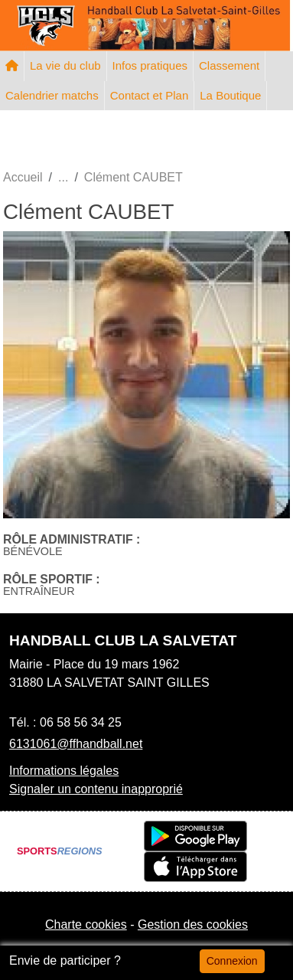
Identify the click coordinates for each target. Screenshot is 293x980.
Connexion (232, 961)
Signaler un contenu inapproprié (96, 789)
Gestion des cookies (193, 924)
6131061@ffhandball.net (76, 744)
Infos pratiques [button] (150, 65)
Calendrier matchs (52, 95)
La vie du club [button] (65, 65)
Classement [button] (229, 65)
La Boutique (230, 95)
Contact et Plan (150, 95)
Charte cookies (86, 924)
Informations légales (64, 771)
